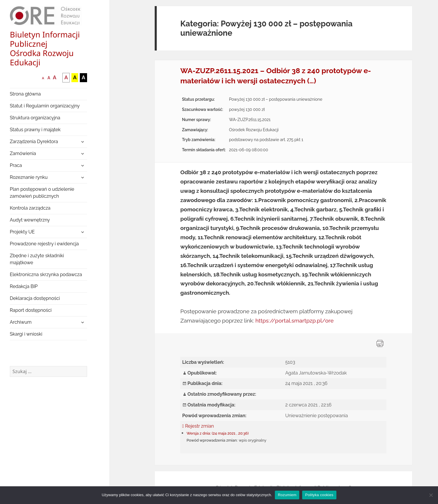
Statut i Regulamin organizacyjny (45, 106)
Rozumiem (287, 495)
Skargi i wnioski (26, 334)
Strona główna (25, 94)
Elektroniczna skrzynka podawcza (46, 274)
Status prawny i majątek (35, 130)
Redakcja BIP (24, 286)
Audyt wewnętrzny (30, 220)
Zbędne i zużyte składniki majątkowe (37, 259)
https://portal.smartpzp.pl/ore (295, 321)
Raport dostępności (31, 310)
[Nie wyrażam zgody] (431, 495)
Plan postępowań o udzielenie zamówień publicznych (42, 193)
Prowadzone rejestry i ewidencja (44, 244)
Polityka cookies (319, 495)
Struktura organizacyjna (35, 118)
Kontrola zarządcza (30, 208)
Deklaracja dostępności (35, 298)
